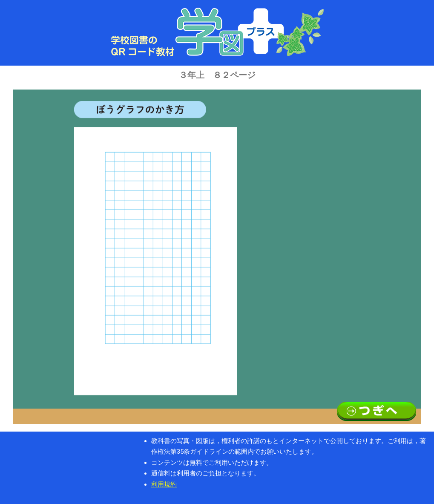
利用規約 (164, 484)
